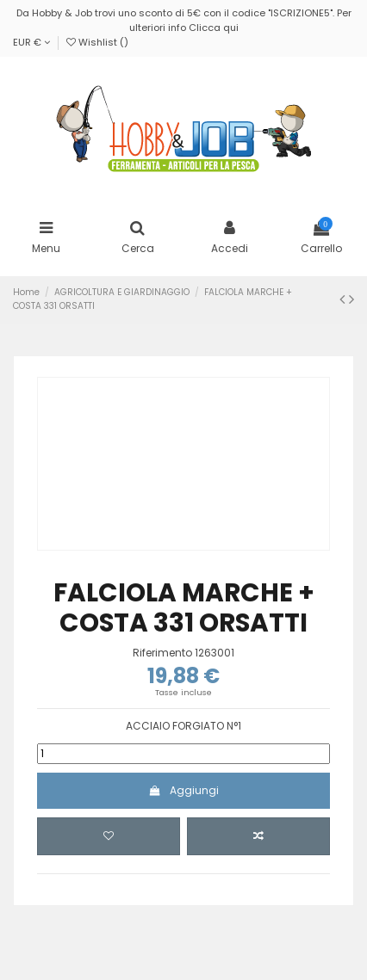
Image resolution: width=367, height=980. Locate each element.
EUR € (31, 42)
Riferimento (162, 653)
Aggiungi (183, 790)
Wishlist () (97, 42)
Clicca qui (214, 28)
